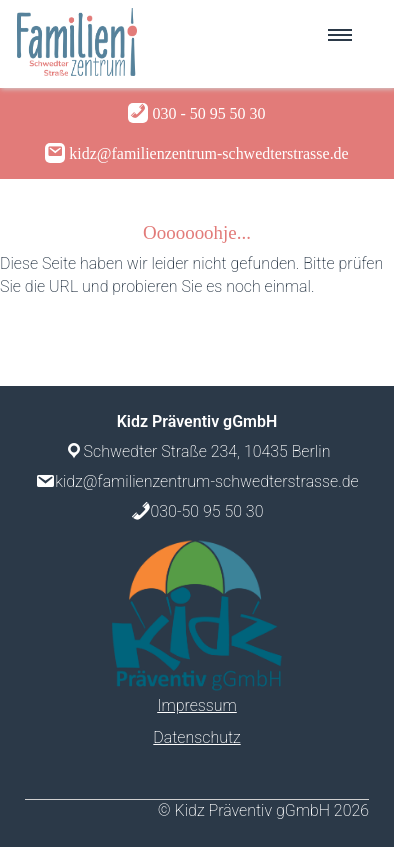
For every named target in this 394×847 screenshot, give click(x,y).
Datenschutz (196, 737)
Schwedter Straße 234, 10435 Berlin (207, 451)
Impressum (197, 705)
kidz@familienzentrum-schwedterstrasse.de (207, 481)
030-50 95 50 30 (207, 511)
